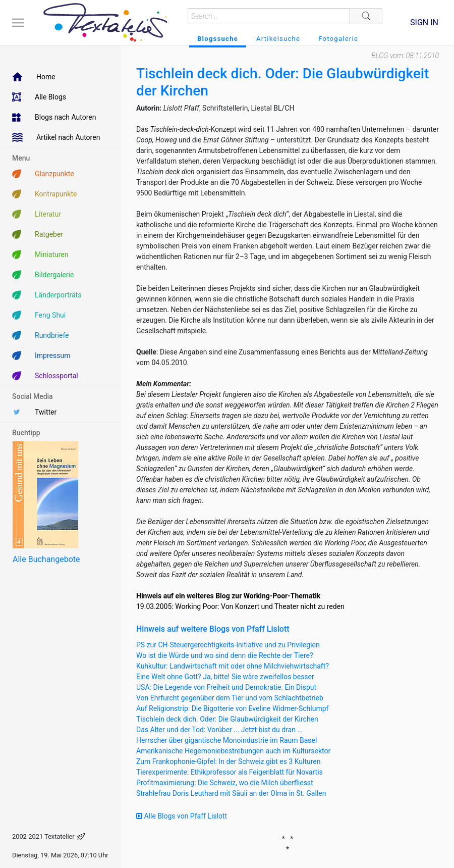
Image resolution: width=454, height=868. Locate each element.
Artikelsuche (278, 39)
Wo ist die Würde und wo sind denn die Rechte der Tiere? (225, 655)
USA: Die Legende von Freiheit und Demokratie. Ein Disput (226, 687)
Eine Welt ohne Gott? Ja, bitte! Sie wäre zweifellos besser (225, 677)
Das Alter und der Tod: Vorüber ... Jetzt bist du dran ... (219, 730)
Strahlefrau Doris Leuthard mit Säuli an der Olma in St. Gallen (231, 793)
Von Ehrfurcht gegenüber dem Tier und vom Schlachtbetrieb (230, 698)
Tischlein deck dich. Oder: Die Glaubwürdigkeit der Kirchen (227, 719)
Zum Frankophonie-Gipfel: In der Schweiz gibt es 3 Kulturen (229, 761)
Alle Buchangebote (46, 559)
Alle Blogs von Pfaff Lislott (182, 816)
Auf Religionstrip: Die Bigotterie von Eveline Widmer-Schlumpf (232, 708)
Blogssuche (218, 39)
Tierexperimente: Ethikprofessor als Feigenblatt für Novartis (230, 772)
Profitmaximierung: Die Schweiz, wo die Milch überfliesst (225, 783)
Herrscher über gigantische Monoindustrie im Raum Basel (226, 740)
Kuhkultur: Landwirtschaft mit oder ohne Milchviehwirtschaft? (233, 666)
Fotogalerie (338, 39)
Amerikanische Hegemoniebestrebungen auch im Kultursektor (233, 751)
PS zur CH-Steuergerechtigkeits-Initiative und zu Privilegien (228, 645)
